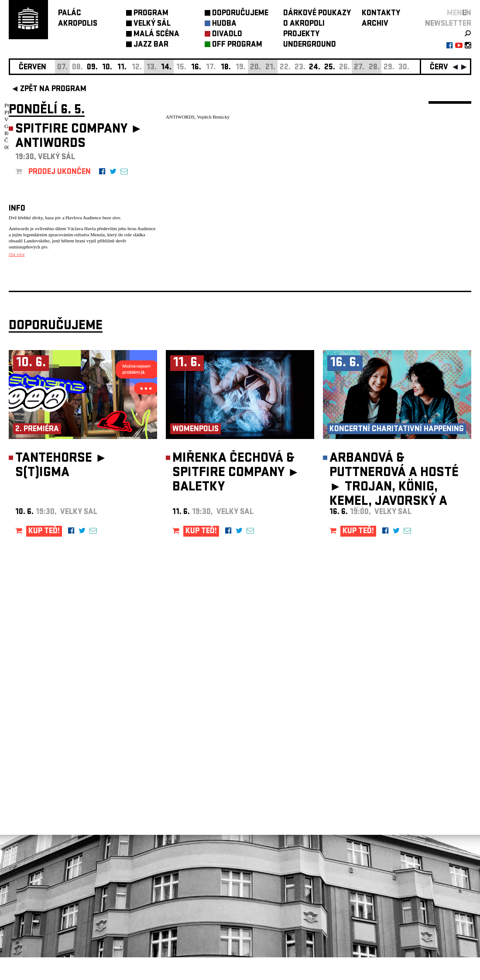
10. (107, 68)
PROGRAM (151, 14)
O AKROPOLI (304, 24)
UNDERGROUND (310, 45)
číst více (17, 254)
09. (92, 68)
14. (166, 68)
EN (467, 14)
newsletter (448, 24)
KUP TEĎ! (44, 554)
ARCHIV (375, 24)
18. (226, 68)
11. (122, 68)
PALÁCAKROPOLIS (78, 19)
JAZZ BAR (151, 45)
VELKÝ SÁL (152, 24)
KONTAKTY (381, 14)
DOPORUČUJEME (240, 14)
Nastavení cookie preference (43, 862)
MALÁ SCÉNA (156, 35)
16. (196, 68)
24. (315, 68)
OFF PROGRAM (237, 45)
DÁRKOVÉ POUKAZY (317, 14)
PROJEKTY (301, 35)
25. (330, 68)
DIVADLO (227, 35)
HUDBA (224, 24)
